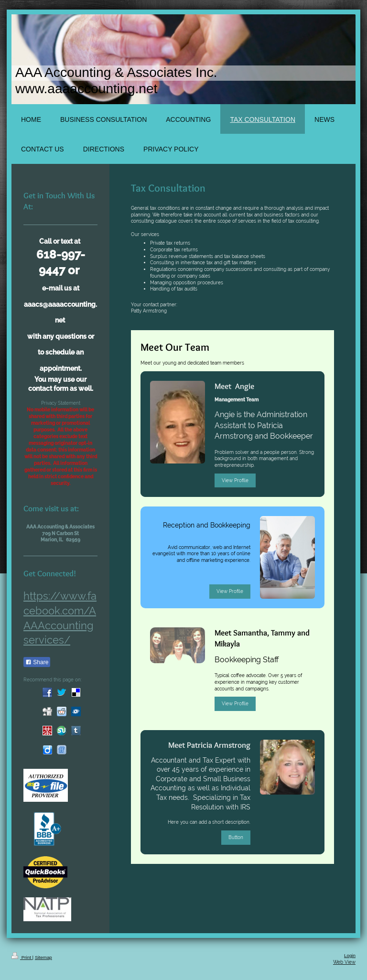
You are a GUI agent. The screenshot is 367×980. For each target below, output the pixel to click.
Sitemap (43, 957)
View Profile (235, 480)
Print (22, 957)
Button (236, 837)
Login (350, 955)
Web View (344, 962)
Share (37, 662)
